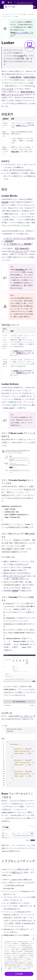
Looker (21, 56)
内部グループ (17, 872)
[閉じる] (34, 939)
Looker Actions (30, 77)
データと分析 (22, 14)
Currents (5, 202)
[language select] (13, 2)
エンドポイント (20, 716)
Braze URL (15, 152)
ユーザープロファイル (15, 576)
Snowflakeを (20, 270)
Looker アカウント (22, 125)
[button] (26, 2)
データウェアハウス (20, 251)
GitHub (15, 591)
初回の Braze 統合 (22, 248)
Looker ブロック (19, 351)
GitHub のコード (22, 353)
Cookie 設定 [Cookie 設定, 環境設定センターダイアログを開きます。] (19, 974)
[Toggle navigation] (35, 7)
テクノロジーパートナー (9, 14)
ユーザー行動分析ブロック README (17, 244)
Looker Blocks (16, 77)
